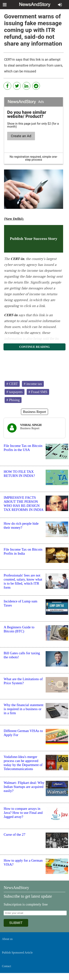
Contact (6, 966)
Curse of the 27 (15, 834)
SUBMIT (16, 923)
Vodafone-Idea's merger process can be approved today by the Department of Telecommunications (23, 763)
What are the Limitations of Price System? (23, 681)
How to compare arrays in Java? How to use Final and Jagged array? (23, 813)
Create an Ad (21, 136)
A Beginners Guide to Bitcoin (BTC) (19, 629)
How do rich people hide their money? (21, 525)
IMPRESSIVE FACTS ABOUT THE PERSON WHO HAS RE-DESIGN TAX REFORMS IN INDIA (24, 504)
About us (7, 939)
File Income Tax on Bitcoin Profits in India (23, 551)
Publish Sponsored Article (17, 953)
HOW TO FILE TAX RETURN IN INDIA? (19, 474)
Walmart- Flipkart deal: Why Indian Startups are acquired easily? (24, 787)
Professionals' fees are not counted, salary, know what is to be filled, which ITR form (23, 581)
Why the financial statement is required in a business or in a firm (24, 709)
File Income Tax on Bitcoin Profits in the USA (23, 448)
